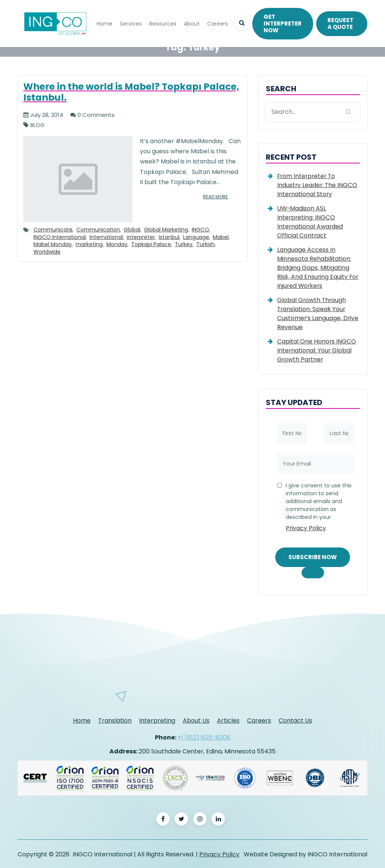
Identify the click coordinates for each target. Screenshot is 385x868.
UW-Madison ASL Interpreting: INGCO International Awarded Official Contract (310, 222)
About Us (196, 720)
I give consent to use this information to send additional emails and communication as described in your (319, 509)
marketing (89, 245)
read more (214, 197)
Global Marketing (166, 230)
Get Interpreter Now (283, 23)
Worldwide (47, 252)
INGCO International (60, 237)
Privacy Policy (306, 528)
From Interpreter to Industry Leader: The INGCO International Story (318, 185)
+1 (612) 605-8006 (204, 737)
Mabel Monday (53, 245)
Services (131, 23)
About (192, 23)
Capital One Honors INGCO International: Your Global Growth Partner (317, 350)
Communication (98, 230)
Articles (228, 720)
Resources (163, 23)
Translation (115, 720)
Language (196, 237)
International (106, 237)
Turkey (184, 245)
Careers (218, 23)
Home (105, 23)
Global (132, 230)
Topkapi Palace (151, 245)
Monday (117, 245)
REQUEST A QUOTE (340, 23)
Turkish (205, 245)
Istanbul (169, 237)
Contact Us (295, 720)
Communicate (53, 230)
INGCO (200, 230)
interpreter (141, 237)
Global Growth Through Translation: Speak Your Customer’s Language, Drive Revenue (318, 314)
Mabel (221, 237)
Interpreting (157, 720)
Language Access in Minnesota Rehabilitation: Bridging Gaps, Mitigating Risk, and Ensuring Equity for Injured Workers (318, 268)
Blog (37, 125)
